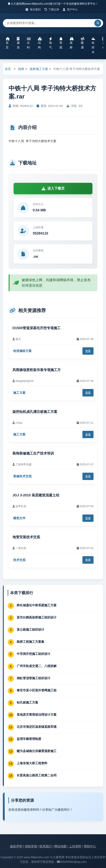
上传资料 (75, 846)
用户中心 (70, 9)
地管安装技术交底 (26, 537)
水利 (29, 43)
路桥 (72, 43)
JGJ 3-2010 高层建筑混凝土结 (36, 495)
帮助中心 (90, 846)
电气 (51, 43)
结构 (40, 43)
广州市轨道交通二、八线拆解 (37, 666)
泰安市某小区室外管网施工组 (37, 690)
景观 (61, 43)
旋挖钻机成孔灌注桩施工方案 (35, 412)
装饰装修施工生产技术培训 (33, 453)
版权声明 (16, 846)
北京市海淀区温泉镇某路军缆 (37, 727)
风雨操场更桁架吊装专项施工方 (37, 370)
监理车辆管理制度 (29, 739)
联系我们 (46, 846)
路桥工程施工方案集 (30, 642)
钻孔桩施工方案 (27, 702)
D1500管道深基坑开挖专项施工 (37, 328)
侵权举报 (31, 846)
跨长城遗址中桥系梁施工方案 (37, 605)
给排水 (93, 45)
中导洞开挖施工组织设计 (34, 654)
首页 (8, 43)
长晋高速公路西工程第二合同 (37, 775)
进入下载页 (53, 188)
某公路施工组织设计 (30, 630)
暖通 (83, 43)
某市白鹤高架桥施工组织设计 (37, 617)
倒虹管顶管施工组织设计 (34, 678)
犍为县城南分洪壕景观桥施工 (37, 751)
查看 (88, 351)
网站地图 (60, 846)
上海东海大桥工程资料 (32, 763)
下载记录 (52, 9)
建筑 (18, 43)
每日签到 (33, 9)
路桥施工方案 (39, 69)
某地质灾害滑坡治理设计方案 (37, 715)
